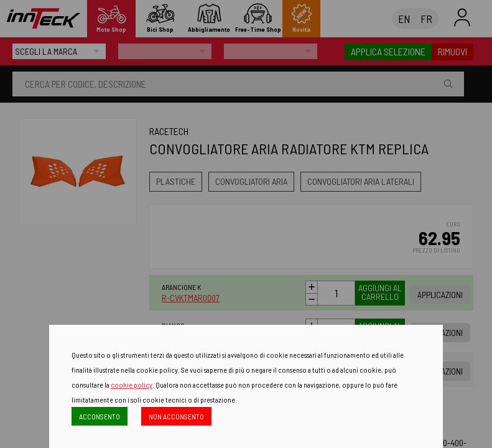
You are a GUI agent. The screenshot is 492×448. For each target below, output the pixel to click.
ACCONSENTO (100, 416)
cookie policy (132, 385)
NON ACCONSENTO (176, 416)
